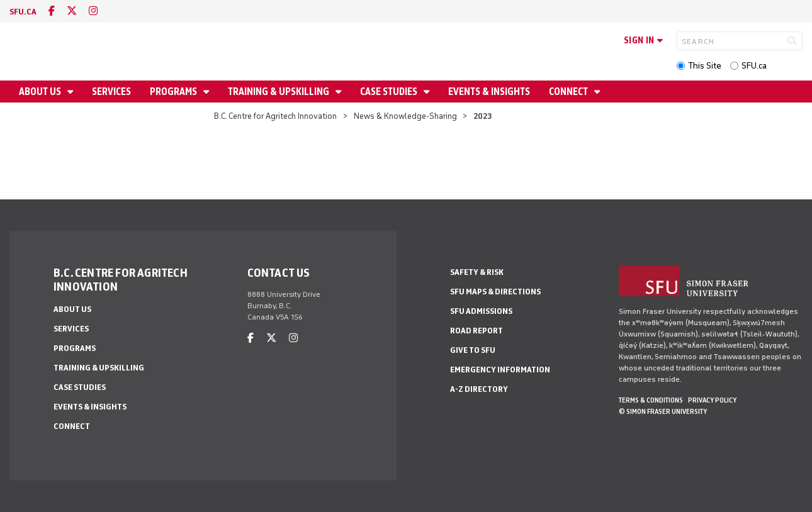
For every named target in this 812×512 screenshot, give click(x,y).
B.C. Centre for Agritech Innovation (275, 116)
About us (41, 92)
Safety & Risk (477, 272)
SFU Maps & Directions (495, 292)
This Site (705, 66)
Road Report (476, 331)
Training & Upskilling (279, 92)
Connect (569, 92)
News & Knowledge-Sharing (405, 116)
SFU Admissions (481, 311)
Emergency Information (500, 370)
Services (111, 92)
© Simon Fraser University (663, 411)
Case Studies (390, 92)
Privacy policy (712, 400)
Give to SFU (473, 350)
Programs (174, 92)
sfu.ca (23, 12)
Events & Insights (489, 92)
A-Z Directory (479, 389)
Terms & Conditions (651, 400)
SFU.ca (754, 66)
